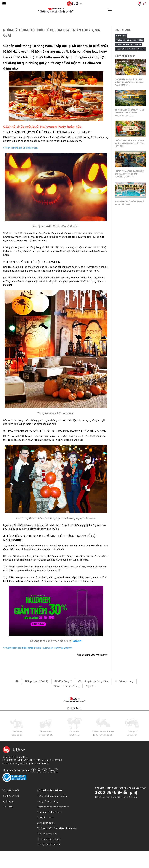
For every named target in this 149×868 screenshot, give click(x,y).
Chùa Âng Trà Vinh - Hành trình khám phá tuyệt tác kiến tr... (130, 143)
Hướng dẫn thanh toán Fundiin (52, 796)
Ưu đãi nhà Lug (124, 681)
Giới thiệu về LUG (11, 796)
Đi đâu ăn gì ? (63, 681)
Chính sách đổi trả (46, 823)
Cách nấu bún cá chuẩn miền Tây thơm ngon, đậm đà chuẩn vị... (129, 82)
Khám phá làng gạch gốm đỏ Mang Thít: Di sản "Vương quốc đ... (130, 174)
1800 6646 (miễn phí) (103, 735)
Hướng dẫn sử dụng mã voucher (53, 807)
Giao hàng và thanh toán (49, 812)
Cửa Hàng (7, 807)
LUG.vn (77, 641)
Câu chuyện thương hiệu (93, 681)
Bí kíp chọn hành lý (37, 681)
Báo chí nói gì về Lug (67, 686)
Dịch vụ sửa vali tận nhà (49, 844)
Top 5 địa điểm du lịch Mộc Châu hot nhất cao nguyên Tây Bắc (130, 113)
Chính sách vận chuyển (48, 839)
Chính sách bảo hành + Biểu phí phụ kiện (57, 828)
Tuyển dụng (8, 801)
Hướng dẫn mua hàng (47, 801)
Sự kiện (90, 686)
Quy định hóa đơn (45, 817)
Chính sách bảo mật (47, 834)
